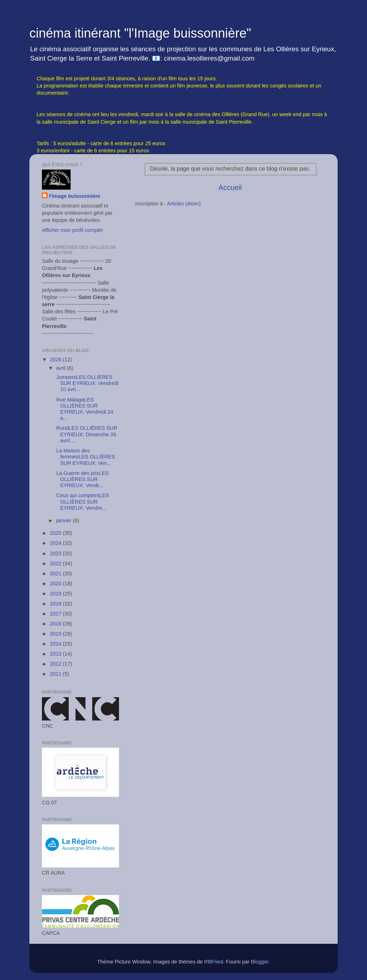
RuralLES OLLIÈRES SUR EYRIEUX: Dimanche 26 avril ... (86, 434)
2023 (56, 553)
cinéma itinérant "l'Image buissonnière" (140, 33)
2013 (56, 654)
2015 (56, 634)
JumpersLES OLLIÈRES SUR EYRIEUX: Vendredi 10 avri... (87, 383)
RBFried (214, 962)
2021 (56, 574)
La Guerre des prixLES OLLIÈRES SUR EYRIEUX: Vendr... (82, 479)
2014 (56, 644)
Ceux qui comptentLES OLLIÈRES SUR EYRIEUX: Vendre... (82, 502)
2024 (56, 543)
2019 (56, 594)
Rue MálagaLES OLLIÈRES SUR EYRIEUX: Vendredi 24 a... (84, 409)
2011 (56, 674)
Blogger (260, 962)
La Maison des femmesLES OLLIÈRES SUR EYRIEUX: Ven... (85, 457)
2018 (56, 604)
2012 (56, 664)
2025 (56, 533)
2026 (56, 360)
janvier (65, 520)
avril (62, 368)
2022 (56, 563)
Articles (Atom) (184, 204)
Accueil (230, 187)
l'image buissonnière (75, 196)
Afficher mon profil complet (72, 230)
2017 (56, 614)
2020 (56, 584)
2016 (56, 624)
